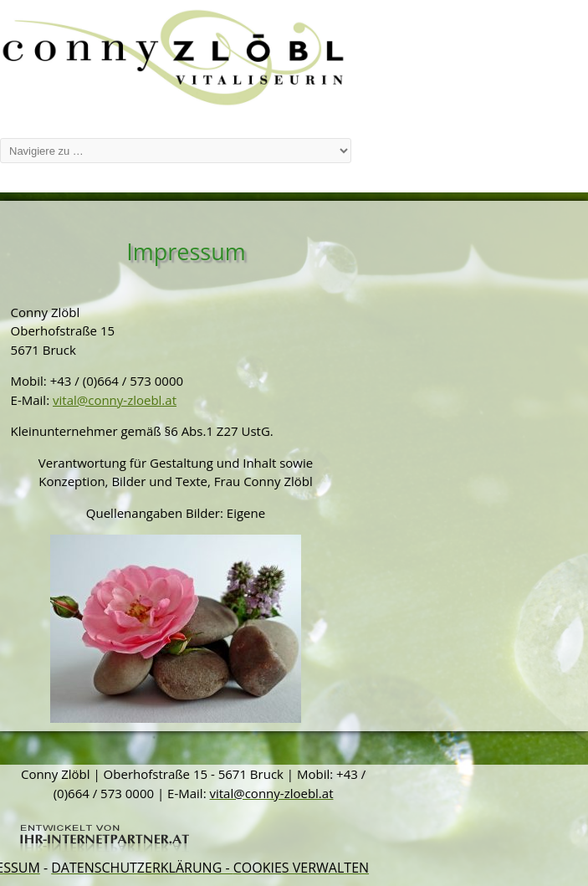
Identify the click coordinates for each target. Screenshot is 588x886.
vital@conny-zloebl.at (115, 400)
